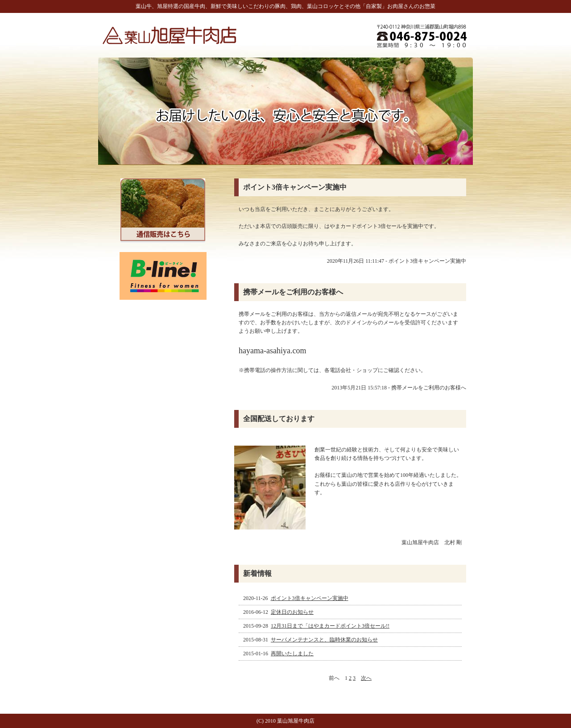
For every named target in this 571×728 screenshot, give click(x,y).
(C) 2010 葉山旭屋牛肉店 (285, 721)
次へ (366, 678)
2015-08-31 (311, 640)
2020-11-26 (296, 598)
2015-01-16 (279, 654)
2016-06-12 (279, 612)
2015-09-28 (317, 626)
